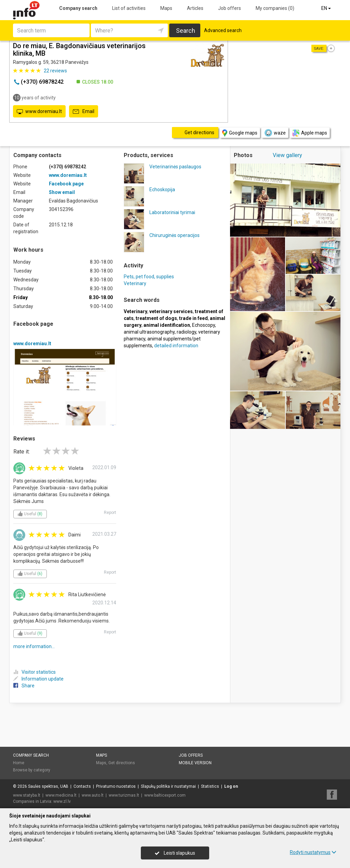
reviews (55, 71)
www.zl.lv (62, 801)
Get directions (122, 763)
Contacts (82, 786)
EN (327, 8)
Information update (38, 679)
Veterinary (135, 283)
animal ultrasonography (149, 332)
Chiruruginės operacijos (174, 235)
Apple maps (310, 133)
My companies (275, 8)
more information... (34, 646)
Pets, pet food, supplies (149, 277)
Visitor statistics (35, 672)
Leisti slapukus (175, 853)
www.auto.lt (93, 795)
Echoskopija (162, 190)
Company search (78, 8)
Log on (231, 786)
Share (24, 686)
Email (84, 112)
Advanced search (223, 30)
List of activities (129, 8)
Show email (62, 192)
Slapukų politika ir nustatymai (168, 786)
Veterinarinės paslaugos (175, 167)
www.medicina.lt (61, 795)
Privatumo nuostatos (116, 786)
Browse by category (32, 770)
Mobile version (195, 763)
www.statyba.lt (27, 795)
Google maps (240, 133)
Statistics (210, 786)
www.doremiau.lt (39, 112)
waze (275, 133)
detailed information (176, 346)
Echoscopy (204, 325)
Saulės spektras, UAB (48, 786)
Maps (166, 8)
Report (110, 513)
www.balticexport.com (165, 795)
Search (186, 31)
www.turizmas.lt (124, 795)
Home (19, 763)
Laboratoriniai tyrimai (172, 212)
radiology (186, 332)
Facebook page (66, 184)
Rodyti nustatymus (313, 852)
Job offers (230, 8)
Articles (195, 8)
